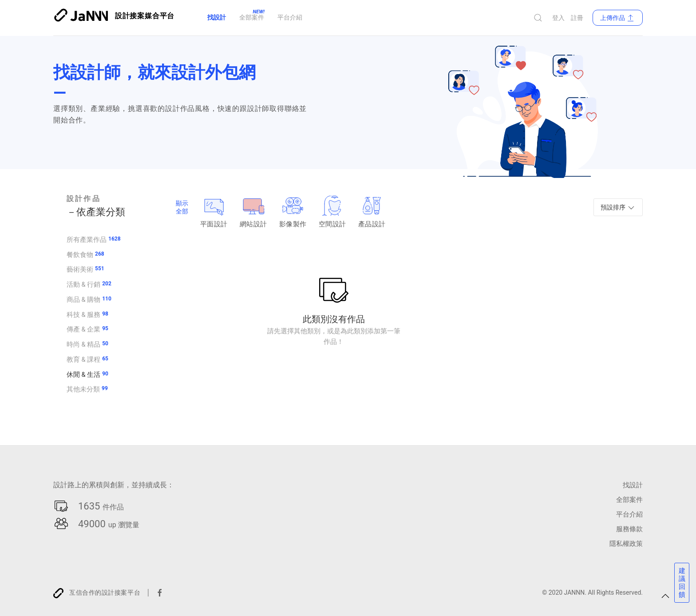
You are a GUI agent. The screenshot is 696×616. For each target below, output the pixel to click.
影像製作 (293, 212)
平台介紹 (629, 514)
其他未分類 (83, 389)
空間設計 (332, 212)
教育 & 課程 (83, 359)
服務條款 (629, 529)
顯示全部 (182, 207)
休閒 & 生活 (83, 374)
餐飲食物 (80, 254)
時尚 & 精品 (83, 344)
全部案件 (629, 500)
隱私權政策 (625, 543)
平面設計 (214, 212)
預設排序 (618, 208)
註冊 (577, 18)
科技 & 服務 (83, 314)
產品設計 (372, 212)
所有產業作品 (87, 239)
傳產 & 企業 (83, 329)
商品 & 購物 (83, 299)
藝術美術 (80, 269)
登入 (558, 18)
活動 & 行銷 (83, 284)
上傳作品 (618, 18)
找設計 (632, 485)
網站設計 (253, 212)
